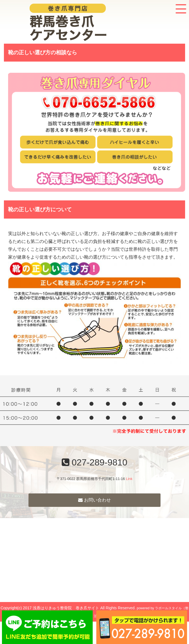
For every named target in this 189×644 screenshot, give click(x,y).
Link (129, 479)
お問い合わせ (94, 500)
